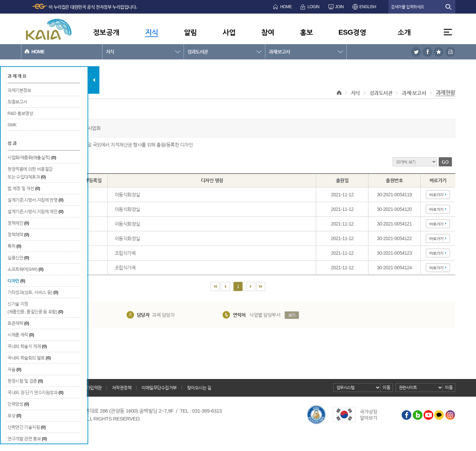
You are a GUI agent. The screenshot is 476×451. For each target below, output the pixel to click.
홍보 (307, 32)
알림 (191, 32)
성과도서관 (197, 52)
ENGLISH (368, 7)
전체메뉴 (448, 32)
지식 (152, 32)
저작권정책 (122, 388)
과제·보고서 (279, 52)
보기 (292, 315)
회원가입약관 (90, 388)
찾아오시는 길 (199, 388)
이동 (386, 387)
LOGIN (313, 7)
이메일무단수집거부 (159, 388)
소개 (404, 32)
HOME (286, 7)
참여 (268, 32)
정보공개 (106, 32)
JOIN (339, 7)
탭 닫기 (94, 80)
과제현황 (445, 93)
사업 (229, 32)
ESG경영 (353, 32)
